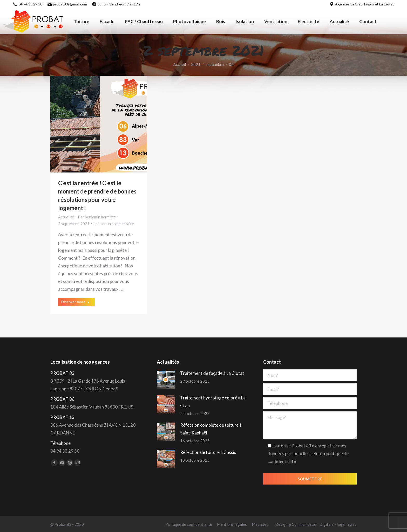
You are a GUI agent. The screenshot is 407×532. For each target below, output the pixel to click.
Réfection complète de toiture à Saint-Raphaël (211, 429)
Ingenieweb (347, 524)
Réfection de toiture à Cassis (208, 452)
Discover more (75, 302)
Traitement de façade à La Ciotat (212, 373)
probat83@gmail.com (67, 4)
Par (97, 217)
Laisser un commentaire (114, 224)
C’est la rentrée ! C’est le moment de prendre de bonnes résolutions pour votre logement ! (97, 195)
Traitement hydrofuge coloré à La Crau (213, 402)
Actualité (66, 217)
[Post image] (166, 380)
